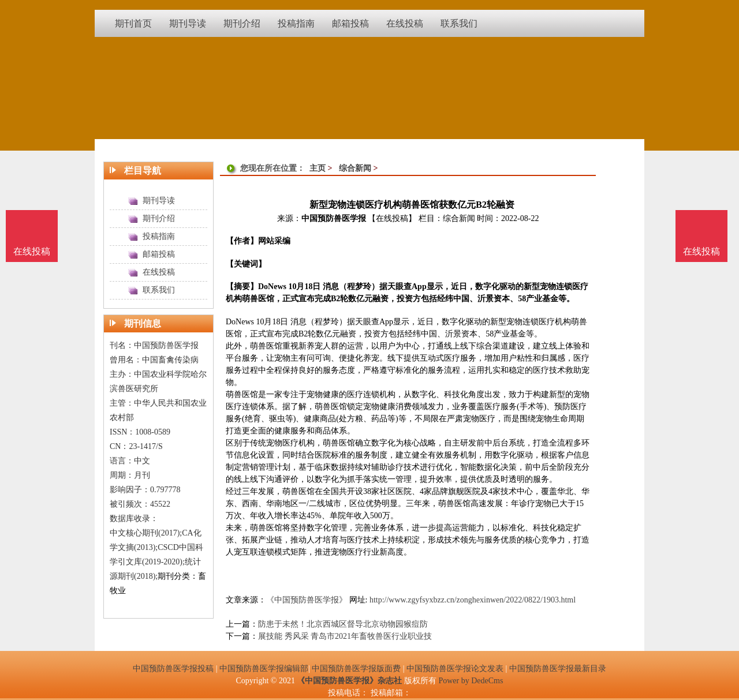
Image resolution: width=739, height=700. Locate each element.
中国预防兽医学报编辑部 (264, 669)
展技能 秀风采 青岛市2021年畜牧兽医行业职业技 (345, 636)
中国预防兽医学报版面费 (356, 669)
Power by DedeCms (471, 681)
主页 (318, 168)
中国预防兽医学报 (334, 218)
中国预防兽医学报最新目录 (558, 669)
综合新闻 (355, 168)
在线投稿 (701, 251)
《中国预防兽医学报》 (307, 600)
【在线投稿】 (392, 218)
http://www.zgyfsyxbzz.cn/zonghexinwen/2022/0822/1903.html (473, 600)
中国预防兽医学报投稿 (173, 669)
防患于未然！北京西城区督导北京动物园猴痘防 (343, 624)
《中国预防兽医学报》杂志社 (349, 681)
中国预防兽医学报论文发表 (455, 669)
